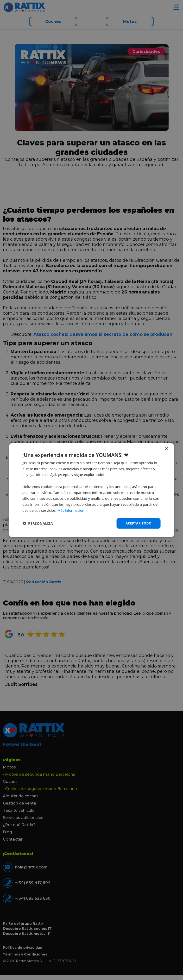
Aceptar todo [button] (138, 523)
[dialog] (91, 490)
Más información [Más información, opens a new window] (72, 510)
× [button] (166, 449)
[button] (38, 523)
